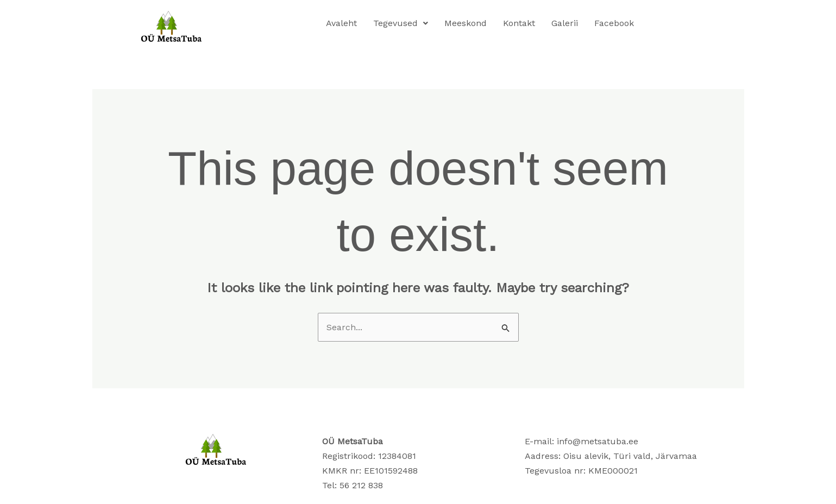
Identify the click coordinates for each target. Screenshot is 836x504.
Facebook (614, 23)
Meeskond (466, 23)
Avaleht (341, 23)
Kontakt (519, 23)
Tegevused (401, 23)
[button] (401, 23)
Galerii (565, 23)
